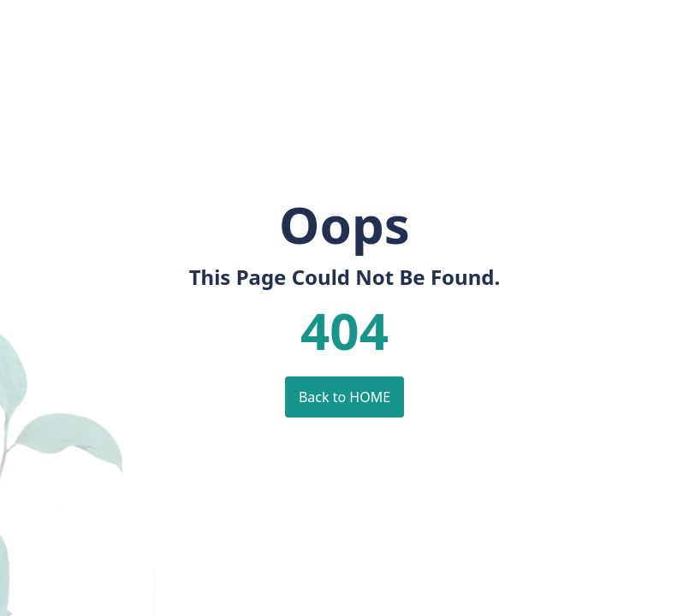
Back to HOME (344, 397)
